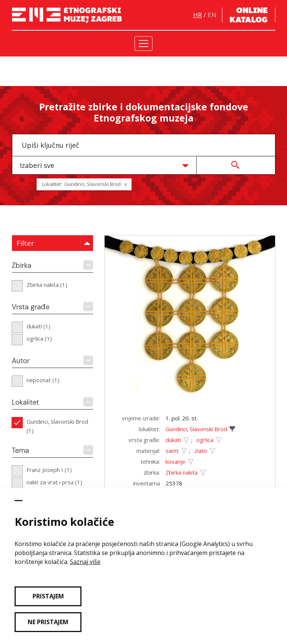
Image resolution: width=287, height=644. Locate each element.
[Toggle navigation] (144, 44)
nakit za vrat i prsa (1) (54, 482)
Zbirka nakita (182, 472)
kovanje (175, 461)
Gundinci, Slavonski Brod (196, 429)
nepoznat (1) (43, 380)
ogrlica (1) (39, 338)
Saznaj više (85, 562)
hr (197, 15)
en (212, 15)
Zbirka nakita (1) (47, 285)
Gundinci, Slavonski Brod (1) (57, 426)
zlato (201, 451)
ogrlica (205, 440)
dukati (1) (38, 326)
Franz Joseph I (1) (49, 470)
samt (172, 451)
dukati (173, 440)
